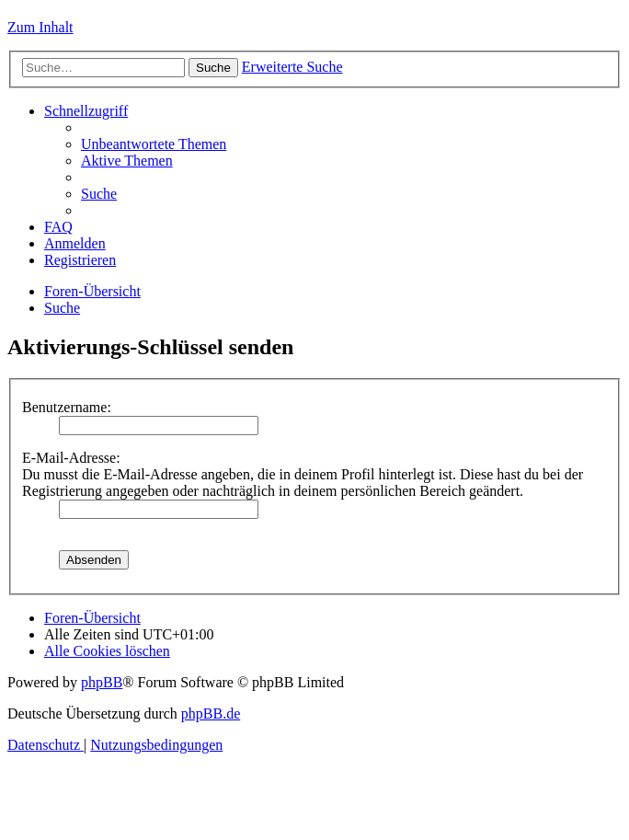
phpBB (102, 682)
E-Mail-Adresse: (71, 458)
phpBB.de (211, 713)
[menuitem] (154, 144)
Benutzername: (67, 407)
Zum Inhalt (40, 27)
